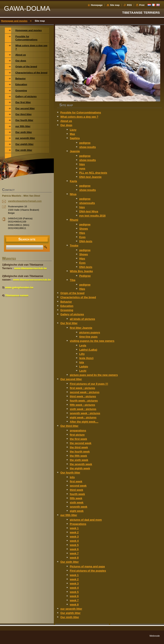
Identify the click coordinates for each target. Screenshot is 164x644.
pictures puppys (90, 332)
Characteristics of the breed (78, 297)
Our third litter (69, 426)
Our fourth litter (70, 473)
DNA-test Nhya (89, 211)
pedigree (85, 143)
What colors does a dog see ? (79, 117)
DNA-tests (86, 241)
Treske (74, 245)
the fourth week (80, 452)
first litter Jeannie (81, 328)
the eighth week (80, 468)
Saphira (75, 138)
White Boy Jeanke (81, 271)
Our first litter (69, 323)
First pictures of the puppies (88, 571)
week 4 (74, 541)
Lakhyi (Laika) (88, 350)
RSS (129, 5)
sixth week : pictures (83, 409)
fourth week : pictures (84, 401)
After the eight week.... (84, 422)
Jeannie (75, 151)
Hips (82, 233)
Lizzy (73, 130)
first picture (77, 435)
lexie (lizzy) (86, 358)
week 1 (74, 528)
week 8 (74, 558)
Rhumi (74, 220)
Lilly (82, 354)
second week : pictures (85, 392)
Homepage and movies (14, 21)
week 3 (74, 537)
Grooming (67, 310)
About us (66, 121)
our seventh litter (71, 609)
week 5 (74, 545)
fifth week (76, 498)
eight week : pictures (83, 417)
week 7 (74, 553)
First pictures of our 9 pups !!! (89, 384)
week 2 (74, 532)
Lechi (83, 371)
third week (76, 490)
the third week (79, 447)
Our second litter (71, 379)
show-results (88, 147)
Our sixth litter (69, 562)
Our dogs (66, 125)
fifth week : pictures (82, 405)
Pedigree (85, 276)
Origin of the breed (72, 293)
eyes (82, 168)
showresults (87, 203)
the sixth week (79, 460)
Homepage (97, 5)
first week (76, 481)
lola (82, 362)
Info (72, 477)
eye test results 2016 (92, 216)
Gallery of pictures (72, 314)
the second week (81, 443)
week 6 (74, 549)
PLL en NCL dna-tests (93, 173)
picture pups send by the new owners (94, 375)
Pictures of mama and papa (87, 566)
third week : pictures (83, 396)
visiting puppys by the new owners (92, 341)
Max (72, 134)
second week (78, 486)
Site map (115, 5)
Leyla (83, 345)
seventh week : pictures (85, 413)
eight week (77, 511)
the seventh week (81, 464)
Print (142, 5)
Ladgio (84, 367)
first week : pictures (82, 388)
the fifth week (78, 456)
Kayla (73, 181)
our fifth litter (69, 515)
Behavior (66, 302)
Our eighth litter (70, 613)
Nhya (73, 194)
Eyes (82, 237)
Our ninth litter (70, 617)
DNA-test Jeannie (90, 177)
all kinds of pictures (82, 319)
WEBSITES (9, 259)
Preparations (78, 524)
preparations (78, 430)
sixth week (77, 502)
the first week (78, 439)
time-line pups (88, 337)
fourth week (77, 494)
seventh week (79, 507)
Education (67, 306)
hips (82, 164)
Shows (84, 229)
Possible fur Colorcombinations (81, 112)
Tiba (73, 280)
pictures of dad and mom (86, 520)
